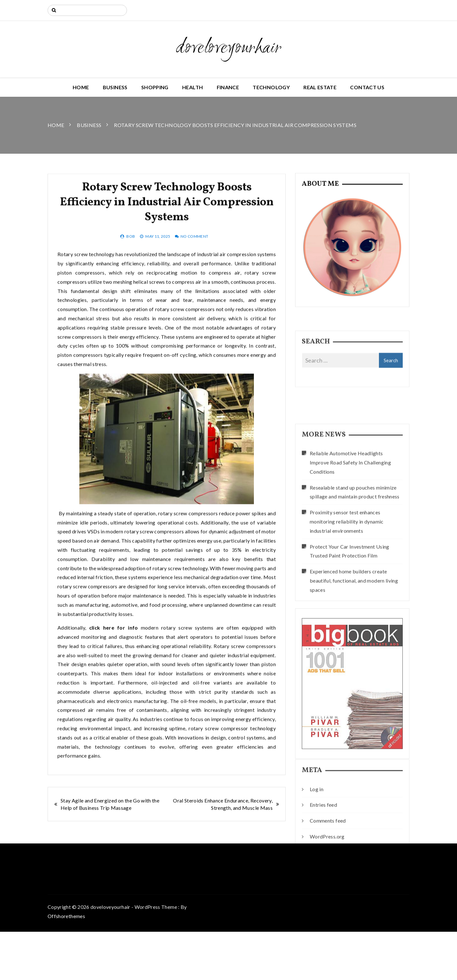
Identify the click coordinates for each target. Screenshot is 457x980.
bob (131, 263)
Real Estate (320, 87)
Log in (317, 818)
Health (192, 87)
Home (81, 87)
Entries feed (323, 833)
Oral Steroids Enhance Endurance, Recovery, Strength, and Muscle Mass (223, 804)
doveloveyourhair (229, 48)
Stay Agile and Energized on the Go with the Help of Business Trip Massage (110, 804)
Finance (228, 87)
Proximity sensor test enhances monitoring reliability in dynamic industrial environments (347, 579)
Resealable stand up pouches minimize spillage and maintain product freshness (355, 549)
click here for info (114, 654)
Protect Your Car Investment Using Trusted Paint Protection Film (350, 608)
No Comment (195, 263)
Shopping (155, 87)
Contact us (367, 87)
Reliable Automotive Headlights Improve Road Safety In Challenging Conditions (350, 520)
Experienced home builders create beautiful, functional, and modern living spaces (354, 638)
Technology (271, 87)
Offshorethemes (66, 916)
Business (115, 87)
